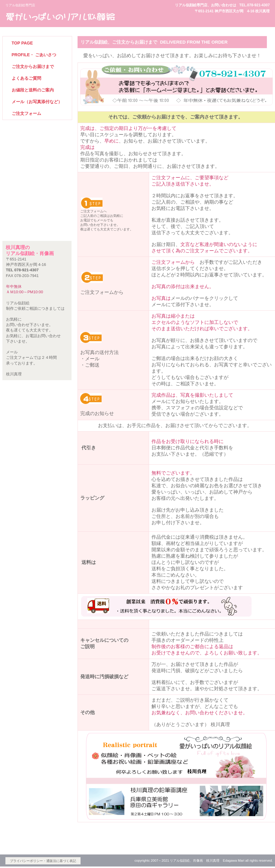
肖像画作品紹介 (37, 171)
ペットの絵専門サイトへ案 (37, 220)
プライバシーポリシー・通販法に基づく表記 (43, 861)
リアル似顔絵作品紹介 (37, 154)
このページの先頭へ (246, 838)
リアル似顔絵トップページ (37, 137)
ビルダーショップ (61, 16)
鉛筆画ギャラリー (37, 204)
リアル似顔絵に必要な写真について (37, 187)
